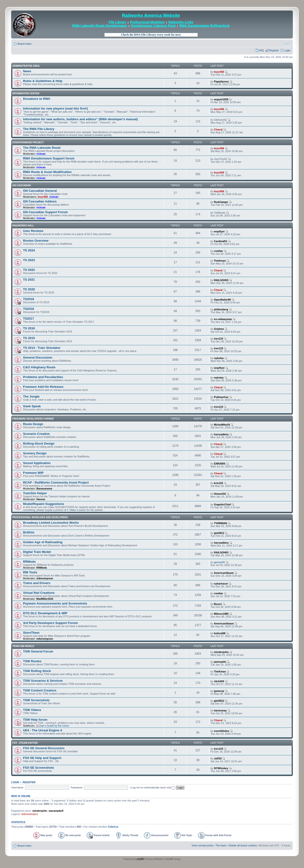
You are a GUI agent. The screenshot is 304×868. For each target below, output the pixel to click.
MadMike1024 (45, 599)
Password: (77, 787)
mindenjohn (221, 652)
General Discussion (38, 357)
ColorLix (113, 827)
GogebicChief (223, 504)
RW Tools (30, 572)
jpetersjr (219, 691)
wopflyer (219, 231)
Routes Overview (36, 241)
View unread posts (202, 845)
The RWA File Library (39, 129)
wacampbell (56, 811)
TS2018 (28, 309)
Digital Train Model (37, 552)
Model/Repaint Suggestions (44, 504)
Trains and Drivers (37, 583)
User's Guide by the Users (54, 726)
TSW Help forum (35, 720)
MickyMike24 (222, 425)
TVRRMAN (221, 523)
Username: (18, 787)
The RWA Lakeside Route (42, 148)
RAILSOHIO (221, 280)
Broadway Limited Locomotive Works (51, 523)
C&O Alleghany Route (39, 367)
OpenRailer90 (222, 300)
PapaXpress (221, 82)
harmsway (220, 710)
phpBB (140, 859)
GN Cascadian (22, 185)
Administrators (30, 814)
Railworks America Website (151, 15)
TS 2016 (29, 328)
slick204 (219, 681)
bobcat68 (220, 633)
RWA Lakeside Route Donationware (100, 26)
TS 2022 (29, 270)
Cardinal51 (221, 241)
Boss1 (218, 604)
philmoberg (221, 309)
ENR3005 (220, 464)
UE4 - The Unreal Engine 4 (43, 730)
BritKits (29, 532)
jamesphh (220, 662)
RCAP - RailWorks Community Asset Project (56, 482)
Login (287, 50)
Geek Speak (32, 406)
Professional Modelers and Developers (40, 517)
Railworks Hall (23, 226)
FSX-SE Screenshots (38, 768)
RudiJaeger (221, 202)
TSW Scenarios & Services (43, 681)
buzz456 (219, 72)
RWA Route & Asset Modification (47, 172)
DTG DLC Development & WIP (45, 613)
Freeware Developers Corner (33, 419)
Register (274, 50)
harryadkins (221, 434)
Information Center (26, 94)
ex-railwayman (223, 319)
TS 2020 (29, 289)
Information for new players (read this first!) (55, 108)
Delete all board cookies (243, 845)
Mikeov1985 (221, 614)
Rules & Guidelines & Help (43, 81)
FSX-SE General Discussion (44, 748)
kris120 (218, 483)
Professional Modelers (147, 22)
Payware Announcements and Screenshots (55, 603)
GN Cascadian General (40, 191)
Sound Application (37, 463)
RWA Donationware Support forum (49, 158)
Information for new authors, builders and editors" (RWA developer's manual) (80, 119)
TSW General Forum (38, 651)
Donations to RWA (37, 99)
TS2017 (28, 319)
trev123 (219, 339)
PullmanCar (221, 397)
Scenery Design (35, 453)
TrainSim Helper (35, 493)
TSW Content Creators (40, 690)
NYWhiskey (221, 768)
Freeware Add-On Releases (43, 387)
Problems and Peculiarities (43, 377)
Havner (41, 499)
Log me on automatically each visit (153, 787)
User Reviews (33, 231)
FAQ (261, 50)
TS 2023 (29, 260)
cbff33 (218, 758)
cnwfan (218, 251)
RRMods (29, 562)
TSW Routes (32, 661)
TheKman (220, 261)
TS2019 (28, 299)
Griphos (219, 329)
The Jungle (31, 396)
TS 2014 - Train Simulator (42, 348)
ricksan (41, 154)
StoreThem (31, 633)
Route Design (33, 424)
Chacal (218, 129)
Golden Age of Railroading (43, 542)
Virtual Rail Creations (39, 593)
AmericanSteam (224, 573)
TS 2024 (29, 250)
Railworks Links (181, 22)
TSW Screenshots (36, 700)
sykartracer (221, 584)
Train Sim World (23, 646)
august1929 (221, 99)
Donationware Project (28, 142)
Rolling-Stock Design (39, 444)
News (27, 71)
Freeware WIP (33, 473)
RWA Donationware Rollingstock (204, 26)
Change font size (287, 43)
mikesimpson (45, 578)
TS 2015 (29, 338)
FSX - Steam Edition (25, 743)
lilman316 (220, 494)
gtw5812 (219, 533)
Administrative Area (26, 66)
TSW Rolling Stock (37, 671)
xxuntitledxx (222, 731)
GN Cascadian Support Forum (45, 212)
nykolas (219, 358)
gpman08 (219, 562)
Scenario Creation (36, 434)
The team (221, 845)
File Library (118, 22)
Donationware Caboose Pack (153, 26)
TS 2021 (29, 280)
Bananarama (44, 489)
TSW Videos (32, 710)
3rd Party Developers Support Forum (50, 623)
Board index (25, 44)
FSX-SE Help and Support (42, 758)
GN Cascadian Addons (40, 201)
